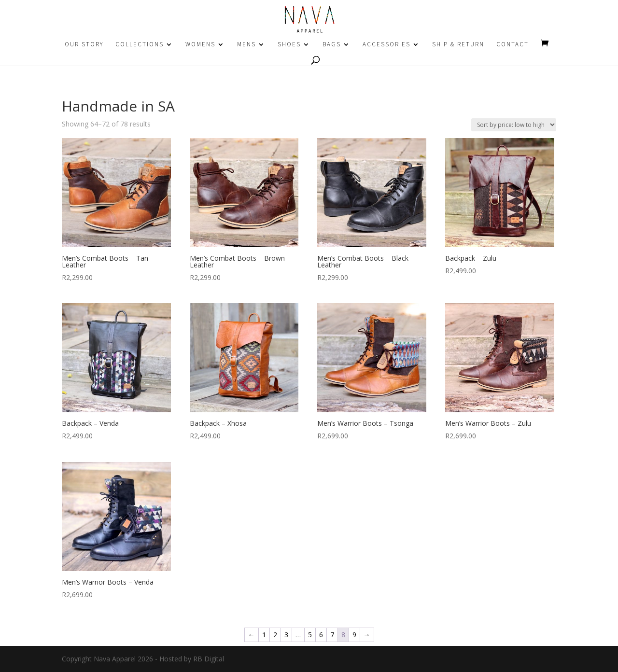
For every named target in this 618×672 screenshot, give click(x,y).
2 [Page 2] (275, 635)
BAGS (332, 45)
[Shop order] (514, 125)
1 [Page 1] (264, 635)
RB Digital (209, 659)
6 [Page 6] (321, 635)
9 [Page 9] (354, 635)
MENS (246, 45)
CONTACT (513, 45)
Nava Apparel (115, 659)
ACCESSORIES (386, 45)
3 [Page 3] (286, 635)
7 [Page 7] (332, 635)
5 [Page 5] (310, 635)
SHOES (289, 45)
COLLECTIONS (140, 45)
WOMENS (200, 45)
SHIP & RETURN (458, 45)
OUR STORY (84, 45)
